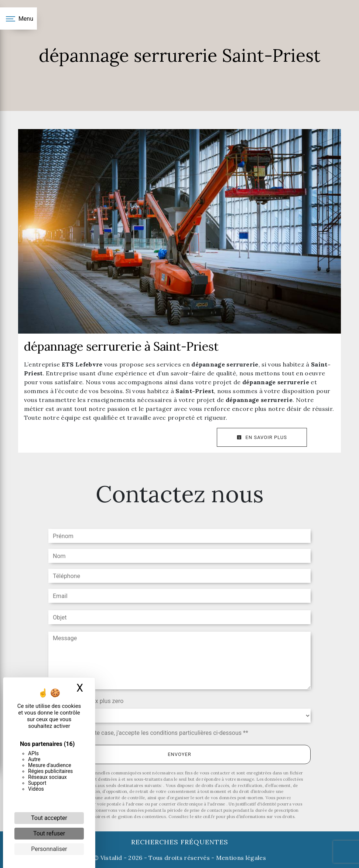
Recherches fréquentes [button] (180, 842)
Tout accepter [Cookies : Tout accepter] (49, 818)
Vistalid (111, 858)
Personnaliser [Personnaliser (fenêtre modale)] (49, 849)
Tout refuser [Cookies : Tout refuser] (49, 833)
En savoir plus (262, 437)
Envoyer (179, 754)
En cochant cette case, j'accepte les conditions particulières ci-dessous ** (152, 733)
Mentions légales (240, 858)
